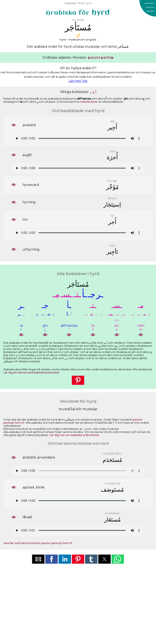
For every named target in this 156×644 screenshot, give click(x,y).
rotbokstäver (89, 102)
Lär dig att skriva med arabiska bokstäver (31, 372)
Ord (81, 3)
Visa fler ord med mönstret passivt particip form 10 (38, 543)
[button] (148, 8)
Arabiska (70, 3)
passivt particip (101, 58)
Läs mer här (78, 81)
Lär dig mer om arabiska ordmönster (74, 435)
